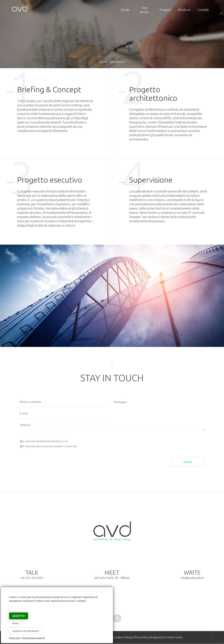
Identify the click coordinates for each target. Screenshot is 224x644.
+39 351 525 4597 (32, 578)
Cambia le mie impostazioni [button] (26, 631)
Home (103, 62)
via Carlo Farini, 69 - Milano (112, 575)
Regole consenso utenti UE (34, 638)
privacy (64, 441)
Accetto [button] (19, 616)
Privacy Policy (141, 638)
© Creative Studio (173, 638)
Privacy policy (15, 638)
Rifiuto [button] (16, 623)
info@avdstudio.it (192, 578)
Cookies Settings (123, 638)
